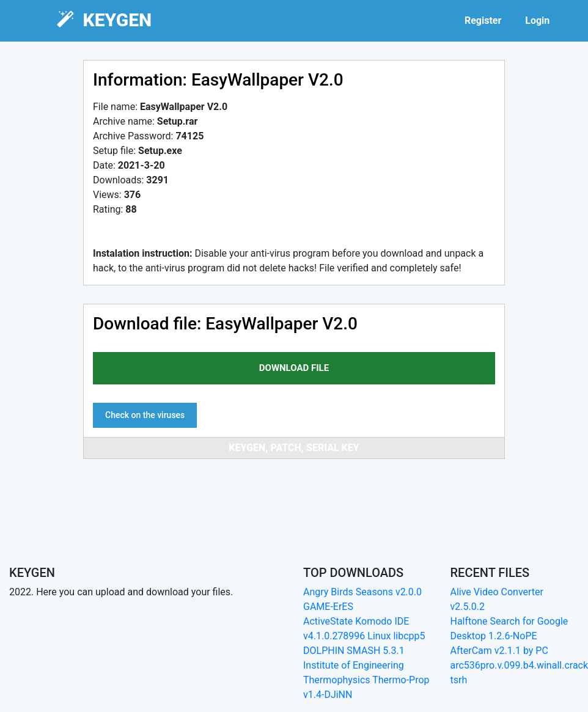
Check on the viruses (145, 415)
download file (294, 368)
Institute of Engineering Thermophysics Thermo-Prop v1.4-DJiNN (366, 680)
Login (537, 20)
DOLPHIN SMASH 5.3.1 (354, 651)
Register (483, 20)
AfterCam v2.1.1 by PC (499, 651)
